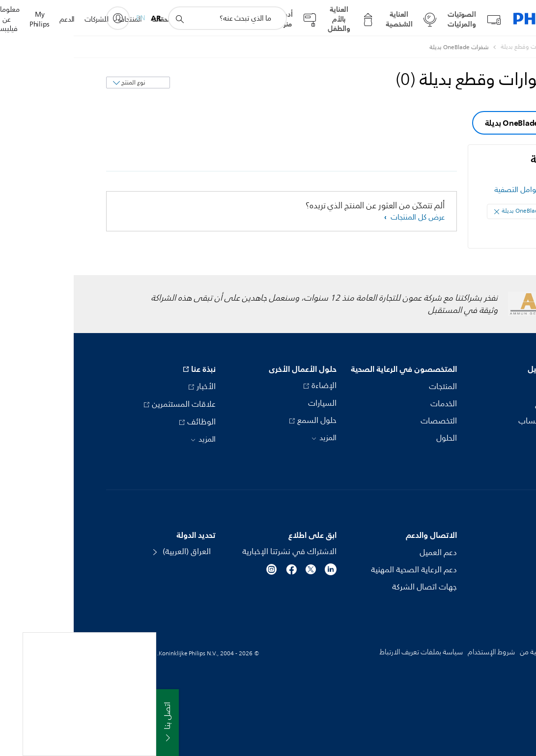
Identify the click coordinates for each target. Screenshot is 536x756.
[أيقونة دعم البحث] (106, 19)
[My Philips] (44, 18)
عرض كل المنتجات (343, 217)
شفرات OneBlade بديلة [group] (451, 123)
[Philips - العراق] (495, 47)
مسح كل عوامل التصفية (457, 190)
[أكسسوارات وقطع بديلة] (450, 47)
